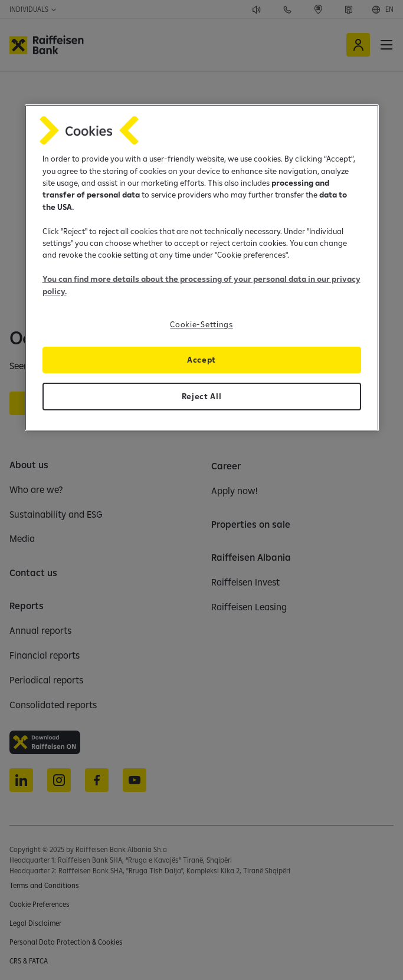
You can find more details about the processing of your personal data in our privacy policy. (201, 285)
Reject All (202, 396)
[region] (202, 268)
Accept (201, 360)
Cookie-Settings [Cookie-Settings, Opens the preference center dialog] (201, 324)
